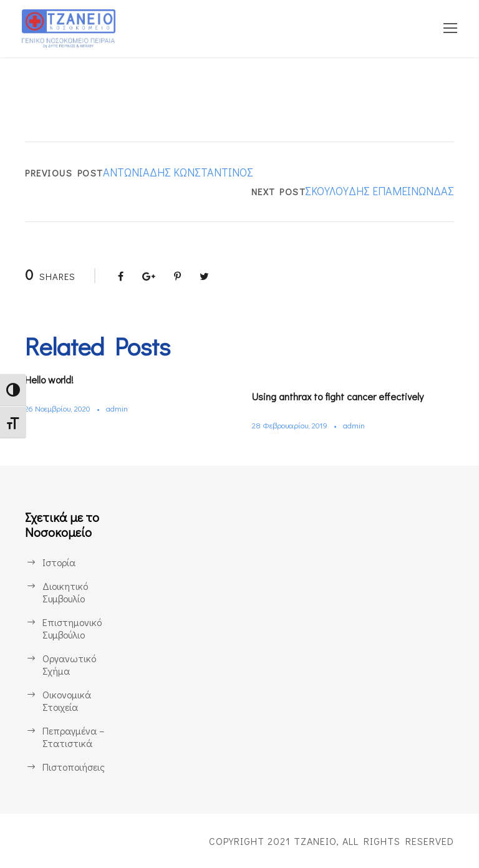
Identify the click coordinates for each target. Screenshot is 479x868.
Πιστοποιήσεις (74, 767)
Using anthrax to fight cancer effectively (347, 396)
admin (124, 408)
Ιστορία (58, 562)
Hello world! (54, 379)
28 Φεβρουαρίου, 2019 (293, 425)
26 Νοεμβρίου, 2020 (61, 408)
